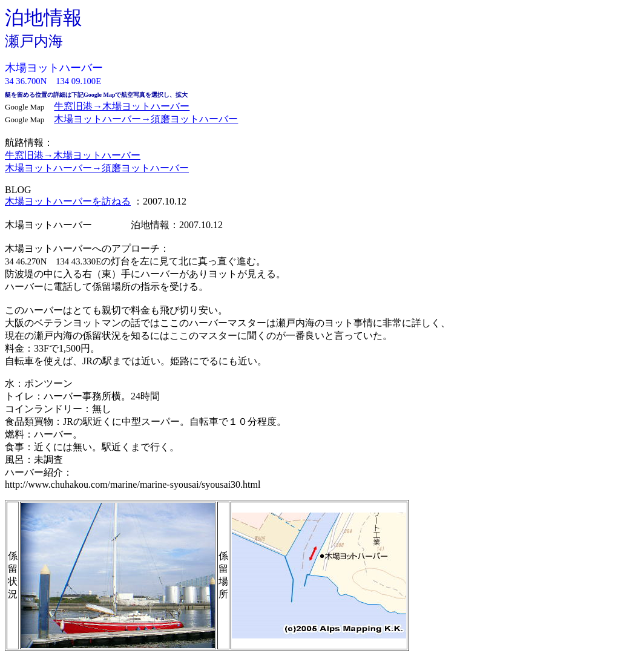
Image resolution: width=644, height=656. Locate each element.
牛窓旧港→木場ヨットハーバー (122, 106)
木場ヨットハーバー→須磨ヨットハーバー (146, 119)
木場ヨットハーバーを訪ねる (68, 201)
